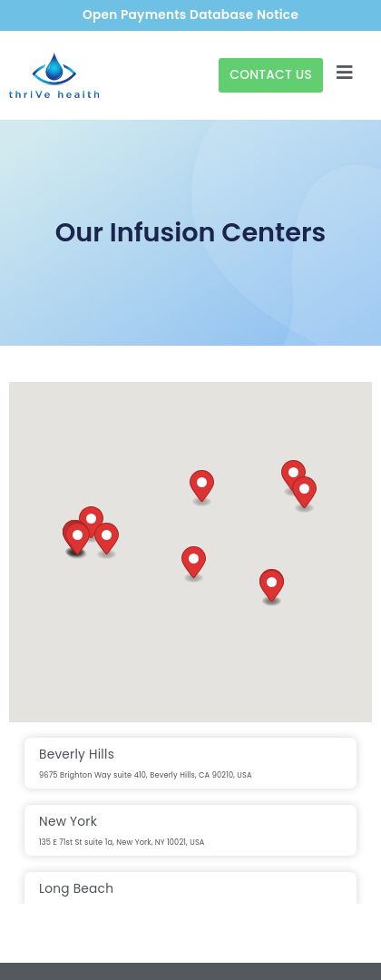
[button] (304, 495)
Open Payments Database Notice (190, 15)
